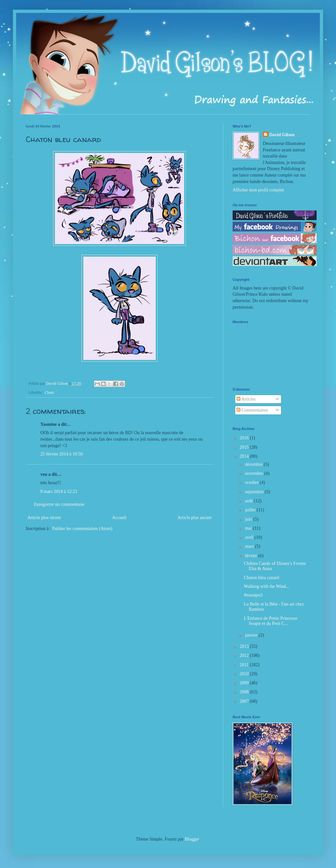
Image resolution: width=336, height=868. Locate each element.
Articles (246, 399)
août (249, 501)
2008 (245, 692)
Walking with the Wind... (267, 586)
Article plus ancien (194, 518)
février (252, 556)
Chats (49, 393)
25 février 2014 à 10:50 (62, 454)
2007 (245, 701)
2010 (245, 674)
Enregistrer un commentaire (59, 504)
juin (249, 519)
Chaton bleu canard (262, 578)
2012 (245, 655)
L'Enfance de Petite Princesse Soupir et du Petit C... (271, 621)
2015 (245, 447)
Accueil (119, 518)
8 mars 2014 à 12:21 (59, 491)
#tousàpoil (253, 595)
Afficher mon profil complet (258, 190)
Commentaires (252, 410)
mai (249, 528)
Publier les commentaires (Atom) (82, 529)
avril (250, 537)
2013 (245, 646)
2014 (245, 456)
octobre (252, 482)
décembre (254, 464)
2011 (245, 665)
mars (250, 546)
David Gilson (282, 135)
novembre (254, 473)
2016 (245, 438)
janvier (252, 635)
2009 (245, 683)
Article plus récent (44, 518)
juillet (251, 510)
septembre (255, 492)
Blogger (192, 839)
